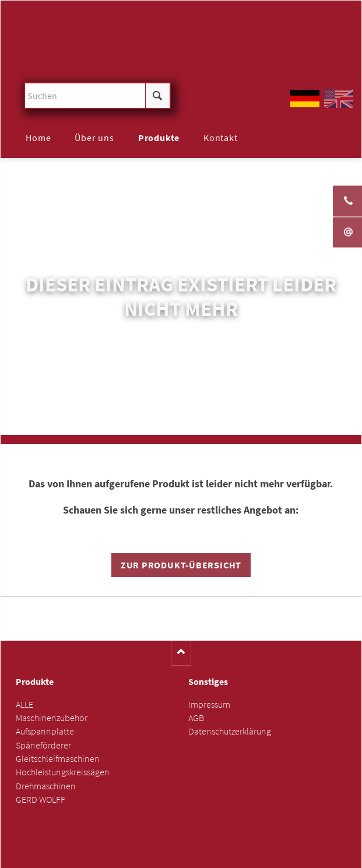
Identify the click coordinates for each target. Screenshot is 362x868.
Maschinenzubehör (52, 718)
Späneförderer (43, 745)
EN (339, 99)
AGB (196, 718)
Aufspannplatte (45, 731)
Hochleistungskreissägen (63, 772)
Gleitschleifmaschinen (58, 759)
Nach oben (181, 653)
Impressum (209, 704)
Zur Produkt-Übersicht (181, 565)
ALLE (24, 704)
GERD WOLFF (41, 800)
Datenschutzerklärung (230, 731)
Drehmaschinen (46, 786)
